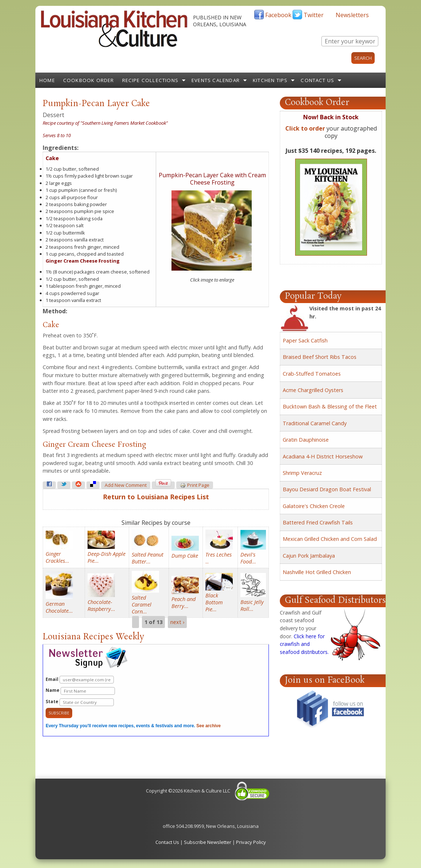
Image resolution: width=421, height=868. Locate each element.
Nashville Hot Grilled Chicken (317, 572)
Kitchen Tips (270, 80)
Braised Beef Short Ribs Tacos (320, 357)
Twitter (314, 15)
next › (177, 622)
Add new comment (126, 485)
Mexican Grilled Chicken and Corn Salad (330, 539)
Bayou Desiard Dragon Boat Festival (327, 489)
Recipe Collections (150, 80)
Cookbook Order (89, 80)
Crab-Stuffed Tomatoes (312, 374)
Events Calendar (216, 80)
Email (80, 680)
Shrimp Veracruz (302, 473)
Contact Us (317, 80)
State (80, 702)
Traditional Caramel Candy (315, 423)
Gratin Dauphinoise (306, 440)
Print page (195, 485)
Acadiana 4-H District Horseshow (323, 456)
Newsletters (352, 15)
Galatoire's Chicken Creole (314, 506)
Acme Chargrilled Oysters (313, 390)
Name (80, 691)
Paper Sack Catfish (305, 340)
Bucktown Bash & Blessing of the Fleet (330, 406)
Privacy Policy (251, 842)
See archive (208, 726)
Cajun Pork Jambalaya (309, 556)
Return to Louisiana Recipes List (156, 497)
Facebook (278, 15)
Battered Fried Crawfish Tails (318, 522)
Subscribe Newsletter (208, 842)
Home (47, 80)
